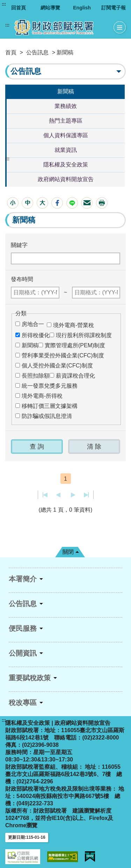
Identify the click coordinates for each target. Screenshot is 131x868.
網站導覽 (50, 8)
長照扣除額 (36, 376)
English (82, 8)
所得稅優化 (36, 335)
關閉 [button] (68, 552)
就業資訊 (66, 150)
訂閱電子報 (114, 8)
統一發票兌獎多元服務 (50, 386)
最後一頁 (86, 495)
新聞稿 (66, 91)
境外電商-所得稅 (42, 396)
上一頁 (58, 495)
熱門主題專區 (66, 121)
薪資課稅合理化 (75, 376)
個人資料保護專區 (66, 135)
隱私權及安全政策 (66, 165)
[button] (13, 203)
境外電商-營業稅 (74, 325)
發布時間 (22, 279)
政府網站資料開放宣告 (66, 179)
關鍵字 (19, 245)
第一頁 (45, 495)
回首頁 (19, 8)
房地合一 (33, 324)
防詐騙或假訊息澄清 (47, 416)
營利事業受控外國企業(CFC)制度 (63, 355)
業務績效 (66, 106)
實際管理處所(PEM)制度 (75, 345)
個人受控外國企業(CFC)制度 (57, 366)
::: (4, 4)
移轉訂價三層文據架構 (50, 406)
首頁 (11, 52)
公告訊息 (37, 52)
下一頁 (73, 495)
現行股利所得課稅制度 (84, 335)
